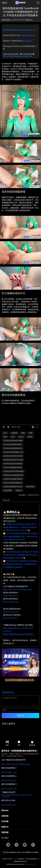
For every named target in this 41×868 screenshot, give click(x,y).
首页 (7, 743)
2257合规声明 (27, 852)
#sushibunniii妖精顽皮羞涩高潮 (13, 467)
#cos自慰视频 (7, 490)
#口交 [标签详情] (13, 437)
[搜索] (36, 3)
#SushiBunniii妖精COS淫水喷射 (13, 456)
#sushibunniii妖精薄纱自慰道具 (13, 444)
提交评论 (21, 715)
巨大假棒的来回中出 (14, 293)
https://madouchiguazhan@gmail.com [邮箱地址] (18, 56)
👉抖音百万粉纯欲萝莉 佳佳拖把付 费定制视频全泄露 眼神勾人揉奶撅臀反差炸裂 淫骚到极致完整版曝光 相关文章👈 (20, 555)
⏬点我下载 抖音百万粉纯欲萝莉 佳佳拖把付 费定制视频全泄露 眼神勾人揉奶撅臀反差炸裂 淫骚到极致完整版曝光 (20, 564)
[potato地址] (25, 845)
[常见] (20, 821)
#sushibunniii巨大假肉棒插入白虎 (13, 452)
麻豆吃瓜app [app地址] (27, 41)
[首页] (21, 3)
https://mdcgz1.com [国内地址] (11, 612)
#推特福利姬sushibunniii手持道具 (13, 460)
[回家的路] (20, 832)
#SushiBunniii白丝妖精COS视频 (13, 441)
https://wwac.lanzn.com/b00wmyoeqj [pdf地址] (17, 590)
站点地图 (35, 852)
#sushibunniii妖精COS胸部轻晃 (13, 483)
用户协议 (6, 852)
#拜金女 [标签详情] (21, 437)
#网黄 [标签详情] (23, 433)
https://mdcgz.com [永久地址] (28, 35)
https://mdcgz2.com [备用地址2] (11, 602)
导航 (5, 3)
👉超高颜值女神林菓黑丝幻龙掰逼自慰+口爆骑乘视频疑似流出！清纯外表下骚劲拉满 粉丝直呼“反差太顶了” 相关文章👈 (20, 527)
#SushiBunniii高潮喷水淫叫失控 (13, 487)
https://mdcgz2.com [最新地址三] (9, 789)
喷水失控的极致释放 (14, 395)
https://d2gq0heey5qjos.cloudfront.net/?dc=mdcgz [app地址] (17, 796)
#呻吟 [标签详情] (5, 437)
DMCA (19, 852)
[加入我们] (20, 838)
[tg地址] (8, 845)
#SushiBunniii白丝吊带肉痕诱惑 (13, 464)
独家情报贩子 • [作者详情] (7, 20)
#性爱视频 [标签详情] (14, 433)
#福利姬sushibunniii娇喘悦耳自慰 (13, 475)
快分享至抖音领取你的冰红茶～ (21, 680)
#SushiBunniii (30, 487)
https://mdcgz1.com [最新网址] (29, 30)
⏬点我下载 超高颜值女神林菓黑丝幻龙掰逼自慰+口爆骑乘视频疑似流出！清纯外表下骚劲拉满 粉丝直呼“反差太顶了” (20, 537)
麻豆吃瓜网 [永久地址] (15, 859)
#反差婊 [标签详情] (30, 437)
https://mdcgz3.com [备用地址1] (11, 596)
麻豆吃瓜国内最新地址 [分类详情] (12, 30)
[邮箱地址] (20, 662)
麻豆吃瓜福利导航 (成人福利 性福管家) (18, 634)
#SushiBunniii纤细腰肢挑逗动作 (13, 448)
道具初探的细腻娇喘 (14, 192)
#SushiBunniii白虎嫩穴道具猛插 (13, 479)
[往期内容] (20, 816)
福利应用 (32, 743)
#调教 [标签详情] (31, 433)
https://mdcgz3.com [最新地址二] (9, 780)
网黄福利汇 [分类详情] (29, 20)
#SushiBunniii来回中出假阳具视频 (13, 471)
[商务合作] (20, 810)
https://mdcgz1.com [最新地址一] (9, 772)
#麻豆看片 (19, 490)
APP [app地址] (19, 743)
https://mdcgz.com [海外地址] (10, 618)
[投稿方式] (20, 827)
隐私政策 (13, 852)
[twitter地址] (16, 845)
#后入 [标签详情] (5, 433)
